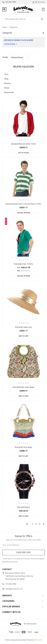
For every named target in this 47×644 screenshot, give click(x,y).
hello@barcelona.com (14, 589)
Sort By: (5, 57)
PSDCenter (38, 640)
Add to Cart (23, 336)
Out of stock (24, 153)
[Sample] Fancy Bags (23, 447)
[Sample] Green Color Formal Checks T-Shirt (23, 204)
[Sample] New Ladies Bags (23, 387)
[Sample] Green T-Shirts (23, 264)
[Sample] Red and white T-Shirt (23, 144)
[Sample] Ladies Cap (23, 327)
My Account (39, 2)
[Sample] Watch (24, 507)
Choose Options (24, 213)
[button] (24, 42)
